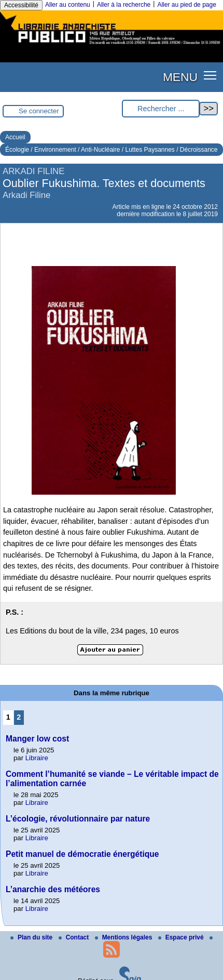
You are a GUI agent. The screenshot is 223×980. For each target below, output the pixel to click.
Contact (75, 937)
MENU (180, 77)
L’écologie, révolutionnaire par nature (78, 819)
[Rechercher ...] (161, 109)
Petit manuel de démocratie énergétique (82, 854)
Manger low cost (37, 739)
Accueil (15, 137)
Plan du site (32, 937)
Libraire (37, 758)
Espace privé (182, 937)
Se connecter (39, 111)
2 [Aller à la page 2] (19, 717)
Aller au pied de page (186, 5)
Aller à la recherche (124, 5)
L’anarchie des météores (53, 889)
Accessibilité (21, 5)
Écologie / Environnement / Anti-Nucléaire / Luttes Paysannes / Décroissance (112, 150)
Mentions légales (124, 937)
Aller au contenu (68, 5)
